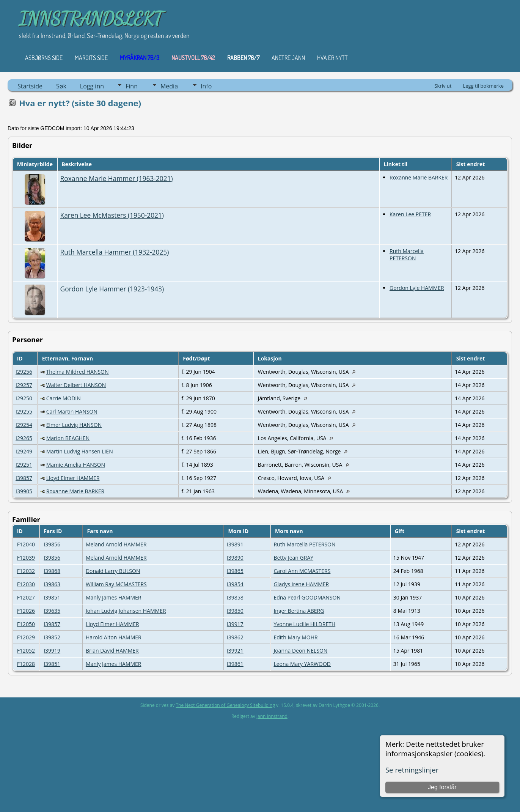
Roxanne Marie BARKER (419, 177)
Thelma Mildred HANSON (78, 372)
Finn (132, 86)
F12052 (26, 651)
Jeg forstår (442, 787)
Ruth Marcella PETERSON (407, 255)
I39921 (235, 651)
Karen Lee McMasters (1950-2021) (112, 215)
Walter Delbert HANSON (76, 385)
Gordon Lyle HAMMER (417, 288)
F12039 (26, 558)
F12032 (26, 571)
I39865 (235, 571)
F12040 (26, 544)
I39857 (24, 478)
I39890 (235, 558)
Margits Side (91, 58)
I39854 (235, 584)
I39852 (52, 637)
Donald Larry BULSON (113, 571)
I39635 (52, 611)
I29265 (24, 438)
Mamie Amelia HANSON (76, 465)
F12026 (26, 611)
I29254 (24, 425)
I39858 (235, 597)
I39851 (52, 597)
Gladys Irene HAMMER (301, 584)
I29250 (24, 398)
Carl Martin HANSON (72, 412)
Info (206, 86)
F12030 (26, 584)
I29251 (24, 465)
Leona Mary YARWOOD (302, 664)
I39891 (235, 544)
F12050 (26, 624)
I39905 (24, 491)
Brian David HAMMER (112, 651)
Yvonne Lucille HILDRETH (304, 624)
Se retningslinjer (412, 770)
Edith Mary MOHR (295, 637)
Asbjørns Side (44, 58)
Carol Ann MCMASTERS (302, 571)
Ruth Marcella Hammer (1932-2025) (115, 252)
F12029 (26, 637)
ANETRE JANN (288, 58)
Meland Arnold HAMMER (116, 544)
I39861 (235, 664)
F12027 (26, 597)
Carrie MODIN (64, 398)
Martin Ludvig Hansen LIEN (80, 451)
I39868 (52, 571)
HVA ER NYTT (332, 58)
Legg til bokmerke (483, 86)
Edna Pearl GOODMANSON (307, 597)
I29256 (24, 372)
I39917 (235, 624)
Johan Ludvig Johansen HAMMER (126, 611)
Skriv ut (443, 86)
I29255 (24, 412)
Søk (61, 86)
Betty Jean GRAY (293, 558)
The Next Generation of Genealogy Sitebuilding (225, 705)
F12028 (26, 664)
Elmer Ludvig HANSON (74, 425)
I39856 (52, 544)
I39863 (52, 584)
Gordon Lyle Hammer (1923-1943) (112, 289)
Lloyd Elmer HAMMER (73, 478)
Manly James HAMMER (114, 597)
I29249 (24, 451)
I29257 (24, 385)
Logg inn (92, 86)
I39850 (235, 611)
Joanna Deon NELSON (300, 651)
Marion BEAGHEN (68, 438)
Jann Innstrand (272, 716)
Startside (30, 86)
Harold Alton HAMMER (114, 637)
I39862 (235, 637)
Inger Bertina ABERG (299, 611)
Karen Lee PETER (410, 214)
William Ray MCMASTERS (116, 584)
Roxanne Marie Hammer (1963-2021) (117, 178)
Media (169, 86)
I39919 (52, 651)
